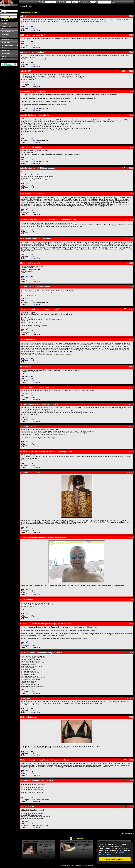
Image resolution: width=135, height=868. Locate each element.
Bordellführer (6, 43)
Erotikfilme (5, 48)
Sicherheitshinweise (88, 866)
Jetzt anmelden (7, 26)
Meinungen (6, 59)
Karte (31, 26)
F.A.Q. (4, 56)
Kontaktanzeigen (7, 40)
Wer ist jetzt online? (8, 32)
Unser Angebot (7, 53)
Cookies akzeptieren (115, 859)
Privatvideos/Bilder (8, 45)
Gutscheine (6, 51)
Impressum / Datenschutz (67, 866)
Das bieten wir (6, 29)
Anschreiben (36, 30)
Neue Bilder (6, 37)
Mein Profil (25, 26)
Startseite (5, 23)
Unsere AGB (78, 866)
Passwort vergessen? (9, 18)
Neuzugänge (6, 34)
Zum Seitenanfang (128, 833)
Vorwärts (80, 838)
